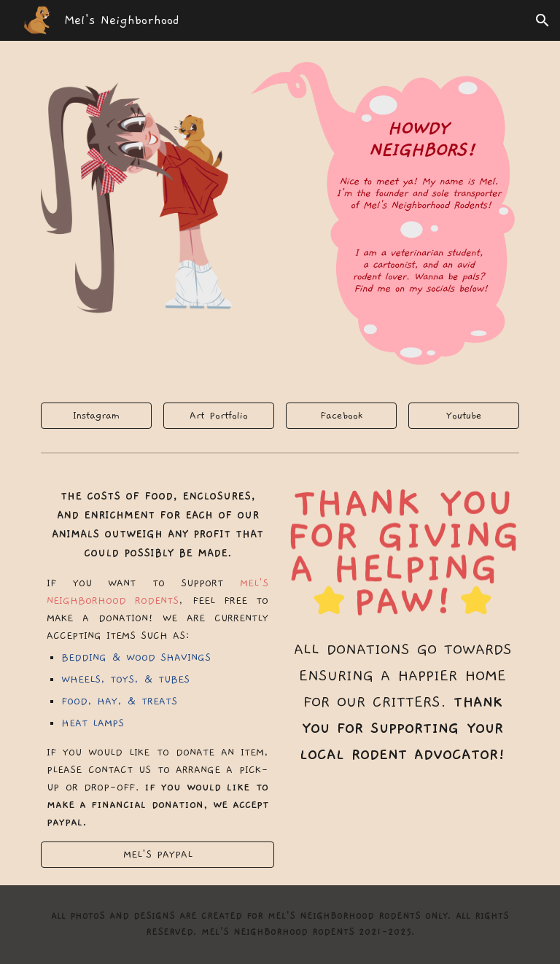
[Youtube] (463, 416)
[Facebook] (341, 416)
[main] (157, 659)
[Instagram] (96, 416)
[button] (542, 20)
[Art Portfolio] (218, 416)
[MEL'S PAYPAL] (157, 855)
